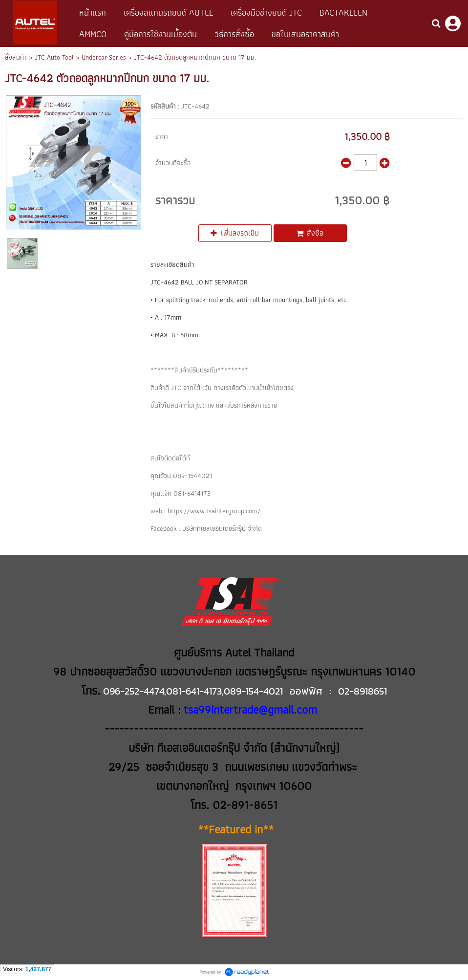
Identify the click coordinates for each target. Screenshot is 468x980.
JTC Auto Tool (54, 57)
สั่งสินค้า (16, 57)
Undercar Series (104, 57)
